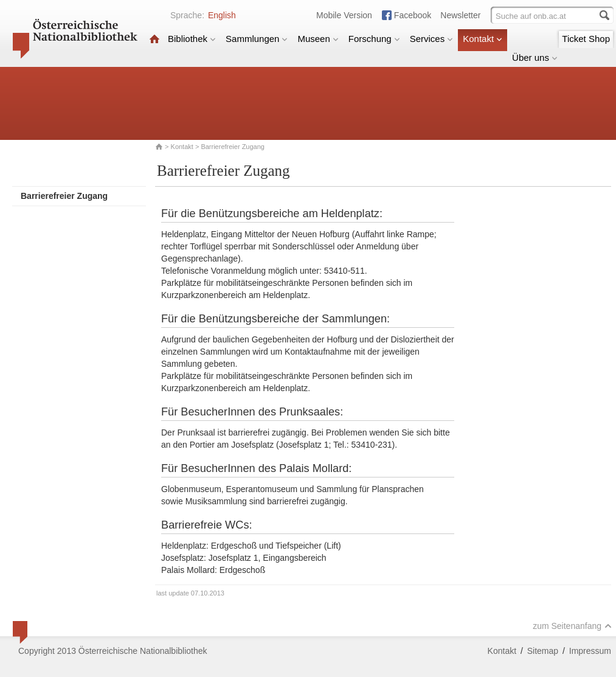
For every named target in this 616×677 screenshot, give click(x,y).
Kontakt (483, 39)
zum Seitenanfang (572, 626)
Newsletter (460, 15)
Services (432, 39)
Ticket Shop (586, 39)
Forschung (374, 39)
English (222, 15)
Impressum (590, 651)
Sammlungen (257, 39)
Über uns (535, 57)
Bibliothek (192, 39)
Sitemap (543, 651)
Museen (318, 39)
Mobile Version (344, 15)
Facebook (413, 15)
